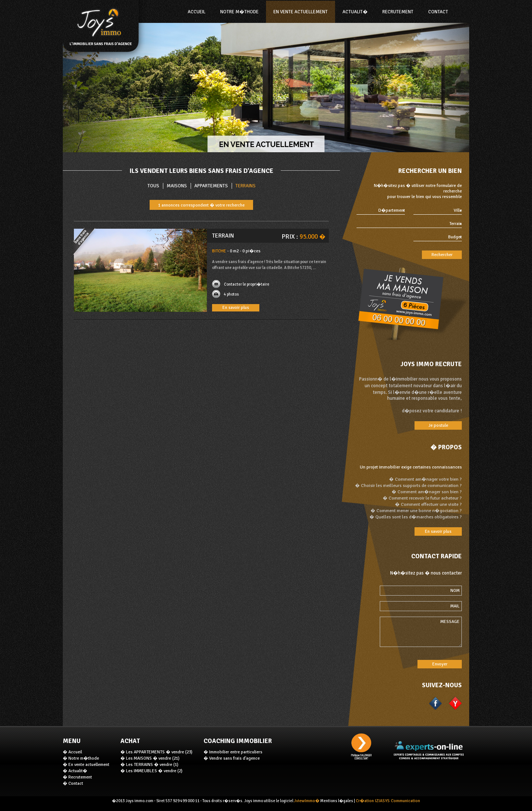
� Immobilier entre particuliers (233, 752)
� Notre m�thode (81, 758)
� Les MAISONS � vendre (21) (150, 758)
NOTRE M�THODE (239, 12)
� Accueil (72, 752)
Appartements (211, 186)
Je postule (438, 425)
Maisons (177, 186)
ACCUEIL (197, 12)
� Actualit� (75, 771)
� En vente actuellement (86, 765)
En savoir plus (236, 308)
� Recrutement (77, 777)
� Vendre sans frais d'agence (232, 758)
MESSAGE (421, 632)
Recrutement (398, 12)
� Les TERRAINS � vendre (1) (149, 765)
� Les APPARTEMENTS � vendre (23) (156, 752)
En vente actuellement (301, 12)
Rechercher (442, 255)
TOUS (153, 186)
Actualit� (355, 12)
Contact (438, 12)
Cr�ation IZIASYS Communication (388, 801)
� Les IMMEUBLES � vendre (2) (151, 771)
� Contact (73, 783)
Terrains (245, 186)
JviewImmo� (307, 801)
